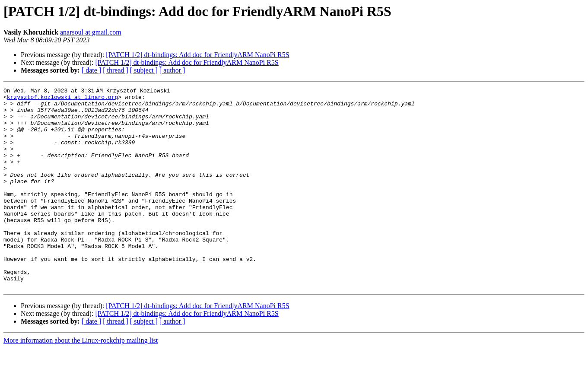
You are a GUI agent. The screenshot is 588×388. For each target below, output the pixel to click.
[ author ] (172, 70)
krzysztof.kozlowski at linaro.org (62, 99)
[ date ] (91, 70)
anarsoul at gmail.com (91, 32)
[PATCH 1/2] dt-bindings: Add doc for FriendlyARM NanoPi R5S (197, 55)
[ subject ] (144, 70)
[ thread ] (116, 70)
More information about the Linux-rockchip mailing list (81, 380)
